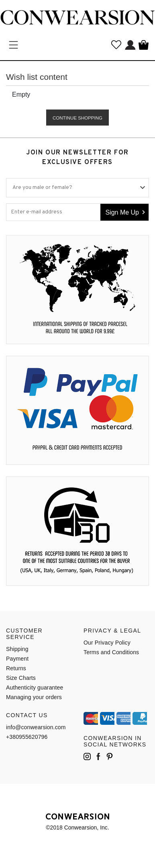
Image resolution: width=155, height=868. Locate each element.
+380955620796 (27, 737)
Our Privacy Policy (107, 643)
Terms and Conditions (111, 652)
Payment (17, 659)
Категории (13, 45)
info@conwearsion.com (36, 727)
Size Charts (21, 678)
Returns (16, 668)
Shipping (17, 649)
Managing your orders (34, 697)
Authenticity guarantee (35, 688)
